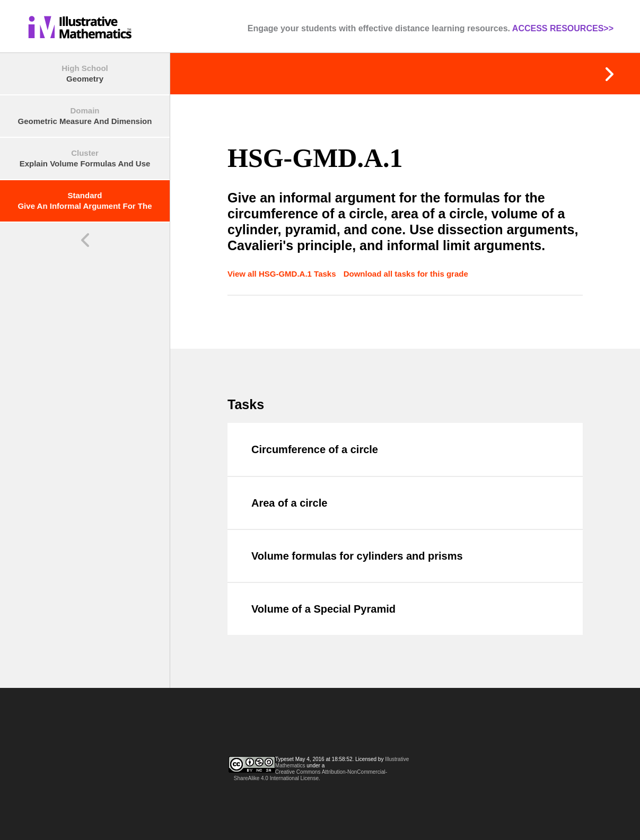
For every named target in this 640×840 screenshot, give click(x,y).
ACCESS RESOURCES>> (563, 28)
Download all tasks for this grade (406, 274)
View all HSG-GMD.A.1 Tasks (283, 274)
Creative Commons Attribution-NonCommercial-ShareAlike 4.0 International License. (310, 775)
